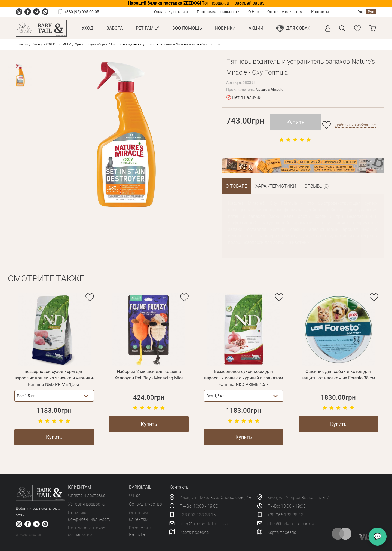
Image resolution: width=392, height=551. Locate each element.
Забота (115, 28)
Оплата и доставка (171, 12)
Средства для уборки (91, 44)
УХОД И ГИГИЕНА (57, 44)
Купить (295, 122)
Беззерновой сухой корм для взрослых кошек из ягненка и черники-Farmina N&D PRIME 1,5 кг (54, 378)
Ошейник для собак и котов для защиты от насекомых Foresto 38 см (338, 375)
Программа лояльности (218, 12)
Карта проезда (194, 532)
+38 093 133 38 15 (198, 515)
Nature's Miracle (270, 90)
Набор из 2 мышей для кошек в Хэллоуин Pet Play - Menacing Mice (149, 375)
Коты (36, 44)
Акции (256, 28)
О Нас (253, 12)
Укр (361, 12)
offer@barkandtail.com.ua (204, 524)
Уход (88, 28)
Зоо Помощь (187, 28)
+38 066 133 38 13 (285, 515)
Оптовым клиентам (285, 12)
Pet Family (148, 28)
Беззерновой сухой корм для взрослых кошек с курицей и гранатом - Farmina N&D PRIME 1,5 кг (244, 378)
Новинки (225, 28)
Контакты (320, 12)
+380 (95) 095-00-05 (82, 12)
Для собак (298, 28)
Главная (22, 44)
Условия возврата (86, 504)
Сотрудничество (146, 504)
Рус (371, 12)
